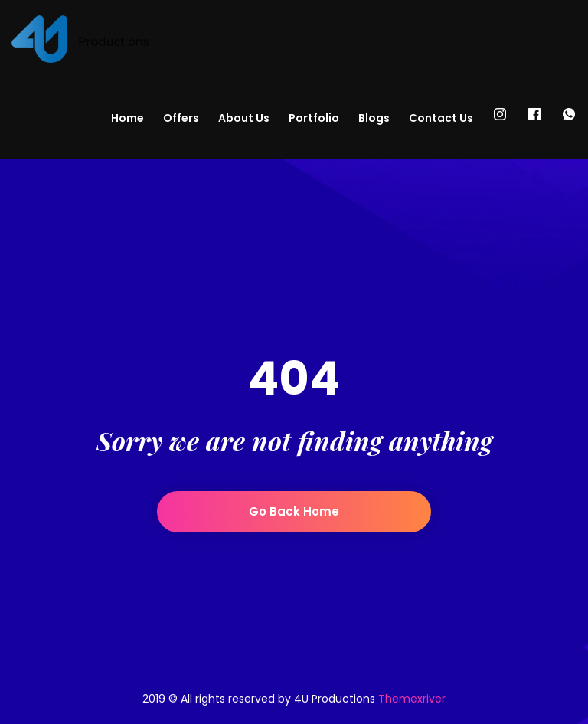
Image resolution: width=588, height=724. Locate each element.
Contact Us (441, 118)
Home (127, 118)
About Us (244, 118)
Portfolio (314, 118)
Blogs (374, 118)
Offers (181, 118)
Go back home (294, 511)
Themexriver (412, 699)
